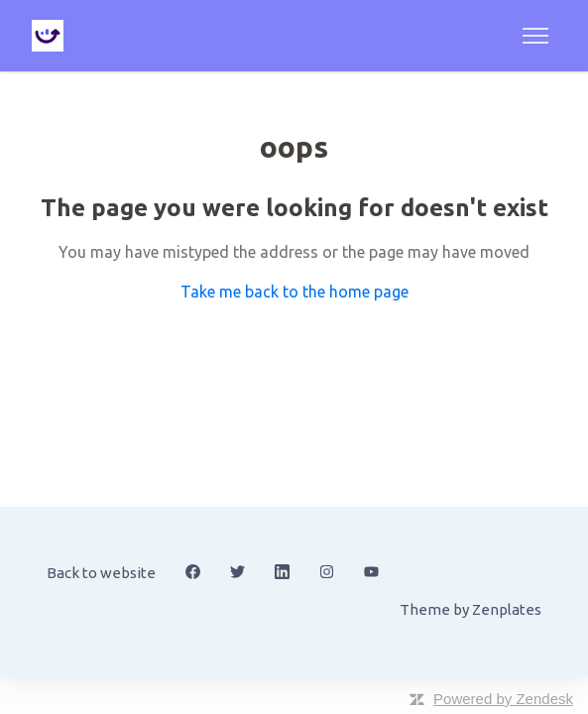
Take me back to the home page (294, 292)
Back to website (101, 573)
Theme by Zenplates (470, 608)
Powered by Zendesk (503, 699)
